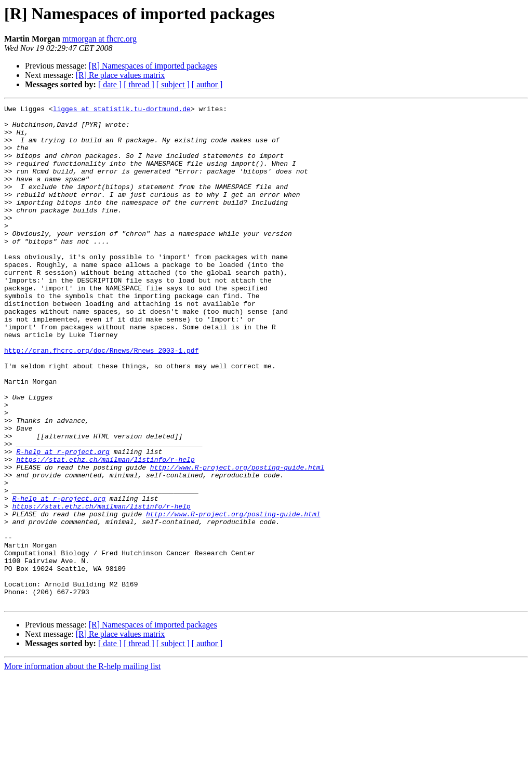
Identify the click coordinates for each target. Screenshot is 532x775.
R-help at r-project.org (63, 522)
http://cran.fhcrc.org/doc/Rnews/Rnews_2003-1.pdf (101, 400)
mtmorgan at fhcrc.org (99, 39)
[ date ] (110, 84)
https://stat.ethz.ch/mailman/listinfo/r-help (105, 531)
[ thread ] (139, 84)
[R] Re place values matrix (121, 75)
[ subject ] (173, 84)
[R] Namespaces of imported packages (153, 66)
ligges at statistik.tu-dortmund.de (122, 110)
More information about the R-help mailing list (82, 766)
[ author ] (207, 84)
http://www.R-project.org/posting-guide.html (237, 540)
